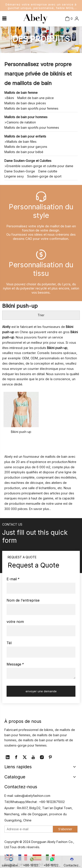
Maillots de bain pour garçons (26, 147)
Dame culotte (48, 171)
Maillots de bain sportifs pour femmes (31, 108)
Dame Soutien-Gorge (20, 171)
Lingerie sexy (14, 176)
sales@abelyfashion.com (32, 796)
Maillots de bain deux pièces (25, 103)
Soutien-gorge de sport (44, 176)
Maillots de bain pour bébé (24, 152)
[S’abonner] (65, 829)
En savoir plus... (40, 509)
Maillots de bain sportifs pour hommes (32, 127)
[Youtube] (33, 757)
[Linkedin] (8, 757)
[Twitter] (25, 757)
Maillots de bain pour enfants (25, 136)
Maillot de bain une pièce (36, 98)
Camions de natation (21, 122)
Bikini (10, 98)
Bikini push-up (21, 432)
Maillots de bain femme (21, 93)
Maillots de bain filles (22, 142)
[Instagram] (42, 757)
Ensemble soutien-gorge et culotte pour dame (40, 166)
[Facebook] (16, 757)
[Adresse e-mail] (28, 829)
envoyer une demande (41, 691)
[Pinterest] (50, 757)
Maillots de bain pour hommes (26, 117)
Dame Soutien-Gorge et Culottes (28, 161)
